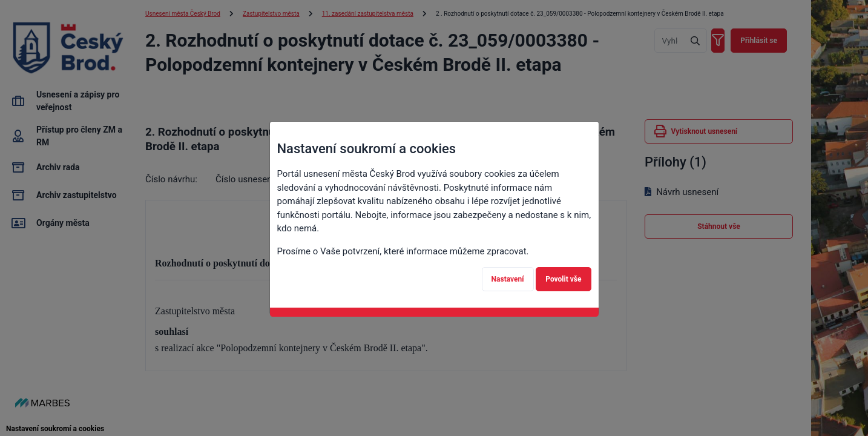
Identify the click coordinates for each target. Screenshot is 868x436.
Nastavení (508, 279)
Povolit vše (563, 279)
